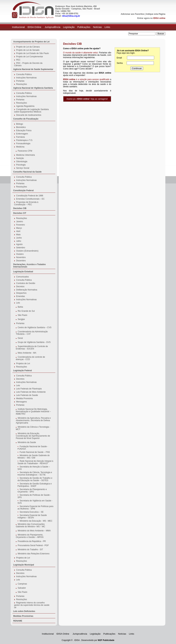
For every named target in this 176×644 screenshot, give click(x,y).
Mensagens (21, 402)
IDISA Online (35, 27)
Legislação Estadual (23, 272)
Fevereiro (21, 225)
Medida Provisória (24, 398)
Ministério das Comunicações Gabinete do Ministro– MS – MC (31, 525)
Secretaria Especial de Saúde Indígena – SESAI (32, 516)
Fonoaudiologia (23, 144)
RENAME (18, 621)
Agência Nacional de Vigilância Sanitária (33, 88)
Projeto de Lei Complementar (30, 57)
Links (107, 27)
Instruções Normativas (26, 78)
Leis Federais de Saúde (27, 395)
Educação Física (24, 130)
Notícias (97, 27)
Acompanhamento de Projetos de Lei (31, 42)
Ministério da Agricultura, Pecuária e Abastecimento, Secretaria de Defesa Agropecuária (33, 420)
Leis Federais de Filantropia (29, 389)
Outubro (20, 254)
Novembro (21, 257)
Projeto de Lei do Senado (28, 50)
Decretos (20, 287)
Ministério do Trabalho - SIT (30, 550)
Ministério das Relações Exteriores (34, 554)
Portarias (20, 81)
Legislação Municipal (24, 565)
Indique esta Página (156, 14)
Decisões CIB (20, 208)
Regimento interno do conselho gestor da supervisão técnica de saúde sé (32, 605)
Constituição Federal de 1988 (30, 196)
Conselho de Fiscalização (26, 119)
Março (19, 228)
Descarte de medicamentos (29, 115)
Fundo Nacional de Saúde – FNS (35, 452)
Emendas (21, 296)
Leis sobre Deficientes (24, 611)
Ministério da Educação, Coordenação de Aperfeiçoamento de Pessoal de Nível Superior (33, 436)
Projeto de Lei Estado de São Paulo (32, 53)
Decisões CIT (20, 213)
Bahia (20, 307)
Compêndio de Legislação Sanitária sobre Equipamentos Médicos (31, 111)
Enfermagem (22, 134)
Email (119, 58)
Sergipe (21, 319)
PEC (18, 60)
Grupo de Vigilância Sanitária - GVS (34, 342)
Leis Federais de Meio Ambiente (31, 392)
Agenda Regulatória (25, 106)
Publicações (84, 27)
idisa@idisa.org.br (71, 16)
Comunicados (22, 277)
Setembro (21, 248)
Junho (19, 238)
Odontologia (22, 162)
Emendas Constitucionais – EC (30, 199)
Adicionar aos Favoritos (133, 14)
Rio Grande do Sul (26, 311)
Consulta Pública (24, 74)
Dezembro (21, 261)
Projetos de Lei (23, 363)
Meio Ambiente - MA (27, 353)
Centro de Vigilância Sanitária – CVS (35, 327)
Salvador (22, 588)
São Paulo (22, 315)
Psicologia (21, 165)
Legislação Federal (23, 371)
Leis (18, 303)
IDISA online (159, 18)
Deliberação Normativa (27, 290)
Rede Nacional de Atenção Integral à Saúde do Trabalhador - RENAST (35, 462)
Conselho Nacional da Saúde (27, 172)
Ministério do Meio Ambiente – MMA (34, 531)
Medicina (20, 147)
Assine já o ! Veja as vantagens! (87, 99)
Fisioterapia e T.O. (24, 140)
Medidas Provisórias (23, 616)
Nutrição (20, 158)
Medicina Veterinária (26, 155)
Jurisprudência (53, 27)
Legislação (69, 27)
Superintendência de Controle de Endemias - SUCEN (32, 348)
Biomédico (21, 127)
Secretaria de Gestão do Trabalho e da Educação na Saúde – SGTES (35, 479)
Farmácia (20, 137)
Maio (18, 235)
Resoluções (22, 84)
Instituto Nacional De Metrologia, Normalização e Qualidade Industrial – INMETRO (33, 412)
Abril (18, 231)
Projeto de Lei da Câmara (28, 47)
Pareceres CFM (25, 151)
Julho (19, 241)
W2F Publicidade (106, 640)
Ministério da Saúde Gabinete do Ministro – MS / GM (34, 457)
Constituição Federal (23, 190)
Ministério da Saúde (27, 442)
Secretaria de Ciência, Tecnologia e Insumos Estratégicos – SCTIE (35, 474)
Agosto (19, 244)
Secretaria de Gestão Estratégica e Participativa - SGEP (35, 485)
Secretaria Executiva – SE (32, 512)
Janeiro (20, 222)
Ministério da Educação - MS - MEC (36, 521)
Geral (20, 338)
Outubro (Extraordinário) (27, 251)
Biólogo (20, 124)
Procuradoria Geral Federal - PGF (33, 545)
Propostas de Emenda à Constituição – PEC (26, 203)
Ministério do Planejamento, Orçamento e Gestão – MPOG (30, 536)
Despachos (21, 293)
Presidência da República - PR (32, 541)
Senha (120, 63)
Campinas (22, 584)
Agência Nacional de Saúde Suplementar (33, 69)
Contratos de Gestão (26, 283)
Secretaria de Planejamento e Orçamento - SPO (32, 491)
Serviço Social (23, 168)
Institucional (18, 27)
